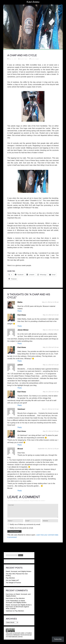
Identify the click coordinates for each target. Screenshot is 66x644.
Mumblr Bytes (24, 59)
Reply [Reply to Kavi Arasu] (20, 326)
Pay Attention (10, 578)
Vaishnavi (21, 409)
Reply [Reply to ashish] (20, 388)
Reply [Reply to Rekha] (20, 311)
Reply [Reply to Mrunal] (20, 491)
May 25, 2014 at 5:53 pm (51, 431)
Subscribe (58, 639)
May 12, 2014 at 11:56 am (50, 302)
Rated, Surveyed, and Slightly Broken (19, 571)
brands (37, 59)
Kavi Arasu (33, 2)
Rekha (20, 302)
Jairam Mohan (23, 330)
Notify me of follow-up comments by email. (25, 524)
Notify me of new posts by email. (22, 528)
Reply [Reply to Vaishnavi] (20, 427)
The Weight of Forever (13, 583)
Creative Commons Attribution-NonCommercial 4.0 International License (19, 635)
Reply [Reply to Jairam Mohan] (20, 343)
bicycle (33, 59)
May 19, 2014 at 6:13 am (51, 315)
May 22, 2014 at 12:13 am (50, 409)
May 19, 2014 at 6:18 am (51, 392)
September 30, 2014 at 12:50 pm (48, 449)
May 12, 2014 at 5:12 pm (51, 365)
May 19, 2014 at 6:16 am (51, 347)
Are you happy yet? (12, 580)
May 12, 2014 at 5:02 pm (51, 330)
